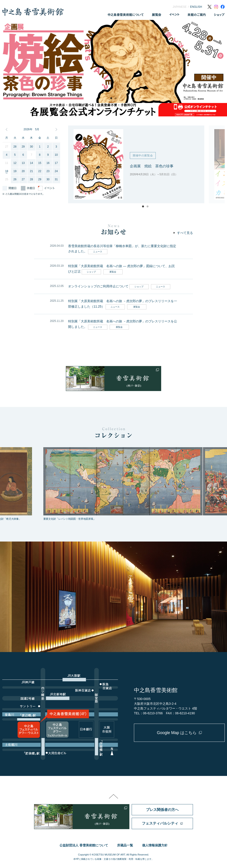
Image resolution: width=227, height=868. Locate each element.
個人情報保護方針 (155, 845)
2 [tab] (116, 98)
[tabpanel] (113, 61)
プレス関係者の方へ (162, 810)
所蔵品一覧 (125, 845)
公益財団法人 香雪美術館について (84, 845)
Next (218, 164)
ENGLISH (196, 7)
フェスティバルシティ (160, 823)
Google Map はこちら (177, 733)
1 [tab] (111, 98)
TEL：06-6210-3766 (148, 713)
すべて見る (185, 233)
